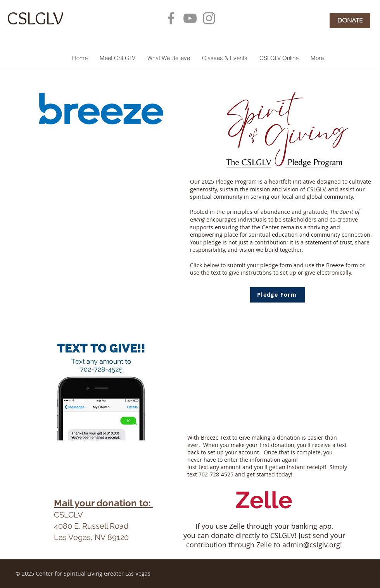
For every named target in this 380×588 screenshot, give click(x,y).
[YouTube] (190, 18)
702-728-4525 (216, 474)
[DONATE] (350, 21)
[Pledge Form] (278, 295)
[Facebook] (171, 18)
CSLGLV (35, 18)
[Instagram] (209, 18)
